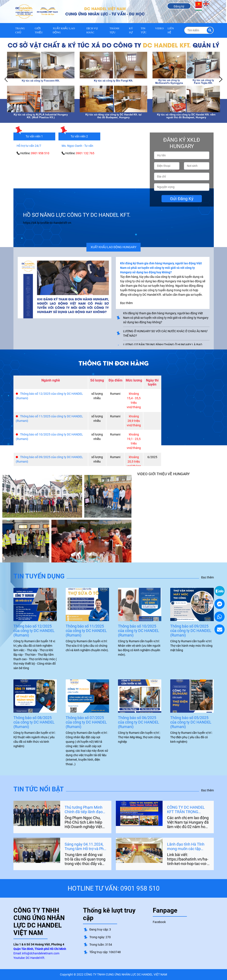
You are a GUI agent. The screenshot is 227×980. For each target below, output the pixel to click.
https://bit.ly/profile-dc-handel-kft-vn (47, 223)
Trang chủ (20, 30)
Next (221, 79)
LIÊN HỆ (171, 30)
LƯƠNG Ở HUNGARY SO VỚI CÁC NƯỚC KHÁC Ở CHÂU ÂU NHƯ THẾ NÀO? (165, 333)
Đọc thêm (207, 577)
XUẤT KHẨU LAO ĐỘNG (64, 30)
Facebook (159, 922)
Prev (6, 79)
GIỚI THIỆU (39, 30)
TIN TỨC (144, 30)
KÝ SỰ (131, 30)
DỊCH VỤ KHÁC (92, 30)
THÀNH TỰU (115, 30)
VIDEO (159, 28)
